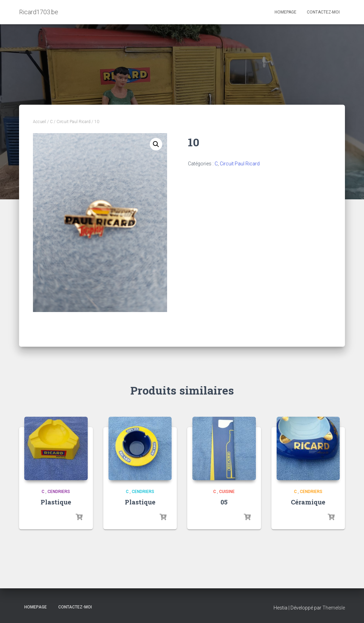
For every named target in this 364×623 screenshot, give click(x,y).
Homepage (285, 12)
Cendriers (59, 492)
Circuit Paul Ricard (73, 122)
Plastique (56, 502)
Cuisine (227, 492)
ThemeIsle (334, 608)
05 (224, 502)
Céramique (308, 502)
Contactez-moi (323, 12)
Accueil (40, 122)
